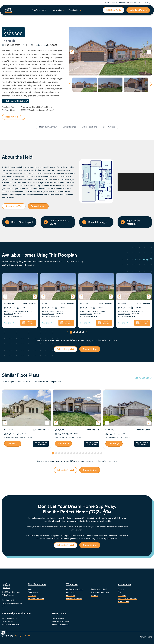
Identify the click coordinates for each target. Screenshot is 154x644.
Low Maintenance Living (100, 592)
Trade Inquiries (124, 601)
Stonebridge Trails (48, 314)
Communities (33, 592)
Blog (120, 592)
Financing (95, 595)
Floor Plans (32, 595)
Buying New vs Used (99, 589)
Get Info (9, 323)
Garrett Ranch (9, 314)
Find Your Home (39, 10)
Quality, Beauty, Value (75, 589)
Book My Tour (109, 127)
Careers (121, 589)
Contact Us (122, 595)
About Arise (74, 10)
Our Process (71, 595)
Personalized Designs (74, 598)
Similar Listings (69, 127)
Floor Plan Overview (48, 127)
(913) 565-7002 (14, 624)
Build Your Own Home (36, 598)
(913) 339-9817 (63, 624)
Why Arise (57, 10)
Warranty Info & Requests (128, 598)
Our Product (71, 592)
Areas (30, 589)
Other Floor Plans (89, 127)
